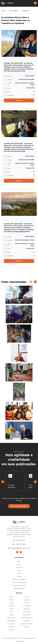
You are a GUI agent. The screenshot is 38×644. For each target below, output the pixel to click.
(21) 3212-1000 (19, 540)
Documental (27, 621)
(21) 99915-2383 (19, 544)
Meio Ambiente (14, 11)
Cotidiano (11, 606)
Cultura (11, 615)
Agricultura (11, 630)
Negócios (27, 609)
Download (19, 100)
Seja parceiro (19, 567)
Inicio (19, 561)
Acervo (3, 11)
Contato (19, 576)
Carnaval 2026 (27, 612)
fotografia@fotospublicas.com (19, 548)
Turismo (27, 597)
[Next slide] (35, 482)
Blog (19, 573)
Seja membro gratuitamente (19, 506)
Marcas (19, 570)
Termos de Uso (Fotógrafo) (19, 582)
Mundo (11, 600)
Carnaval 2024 (27, 606)
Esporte (11, 603)
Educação (11, 627)
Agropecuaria (27, 615)
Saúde (11, 609)
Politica (11, 597)
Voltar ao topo (19, 641)
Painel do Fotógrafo (19, 588)
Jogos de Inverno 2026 (27, 624)
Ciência (11, 612)
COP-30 (27, 603)
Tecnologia (27, 600)
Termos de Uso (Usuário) (19, 585)
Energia (27, 627)
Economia (11, 624)
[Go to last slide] (3, 482)
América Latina (11, 618)
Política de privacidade (19, 579)
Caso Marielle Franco (27, 618)
